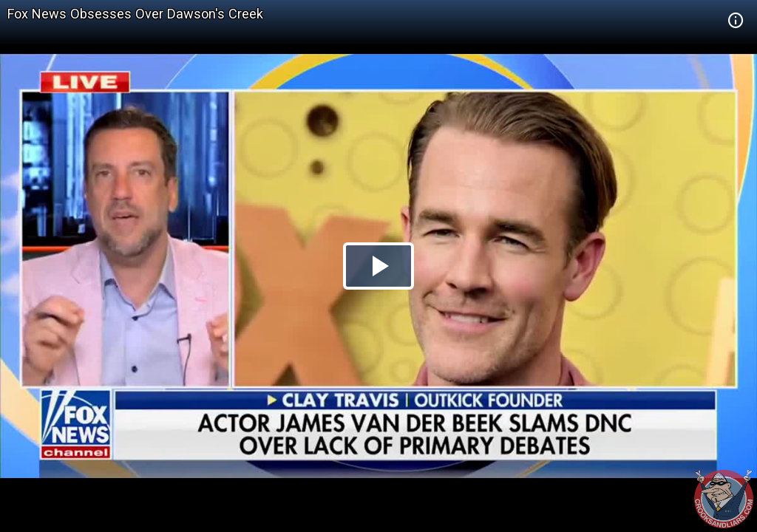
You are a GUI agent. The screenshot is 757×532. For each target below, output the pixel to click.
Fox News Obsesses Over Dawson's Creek (135, 14)
